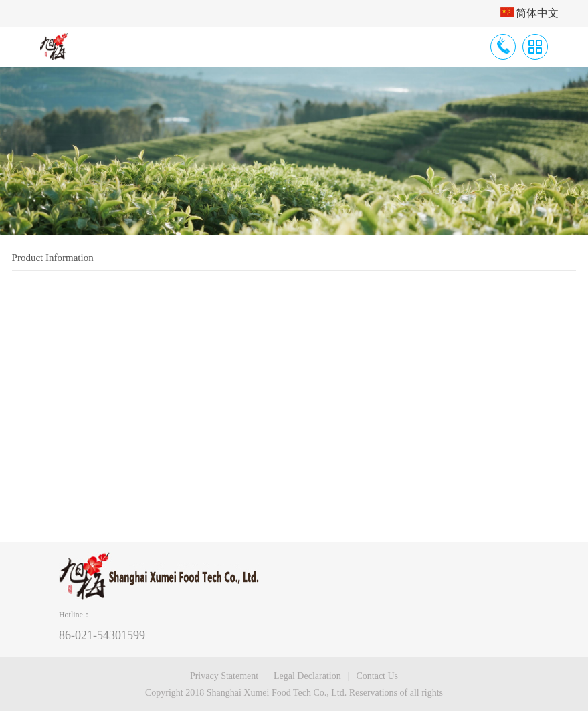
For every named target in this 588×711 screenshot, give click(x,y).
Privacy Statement (224, 676)
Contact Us (377, 676)
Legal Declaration (307, 676)
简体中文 (529, 13)
